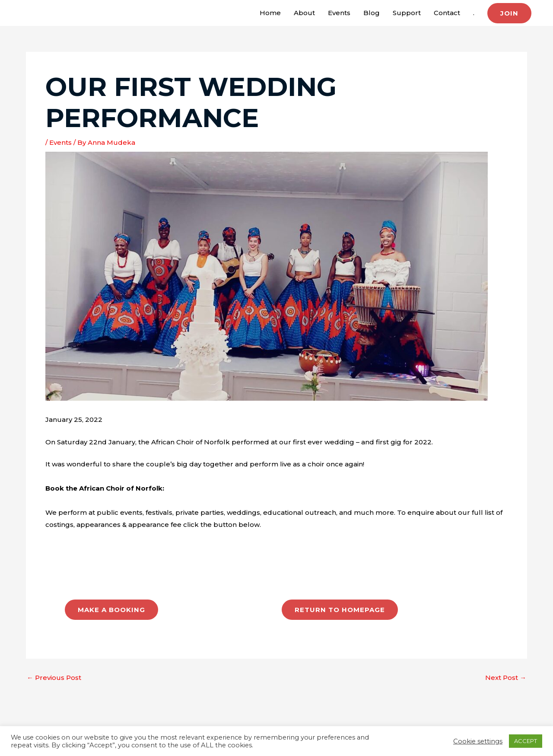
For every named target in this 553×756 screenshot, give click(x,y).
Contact (447, 13)
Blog (372, 13)
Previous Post (54, 678)
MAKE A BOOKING (111, 610)
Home (270, 13)
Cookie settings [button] (478, 741)
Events (339, 13)
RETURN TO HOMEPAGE (340, 610)
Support (407, 13)
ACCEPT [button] (526, 741)
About (304, 13)
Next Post (506, 678)
